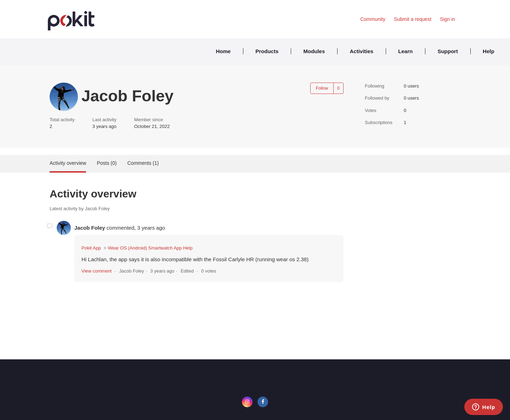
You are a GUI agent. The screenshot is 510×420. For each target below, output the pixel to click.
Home (223, 51)
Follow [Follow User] (322, 88)
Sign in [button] (447, 19)
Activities (361, 51)
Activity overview (68, 163)
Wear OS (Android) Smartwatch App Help (150, 248)
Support (448, 51)
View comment (97, 271)
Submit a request (413, 19)
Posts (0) (107, 163)
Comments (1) (143, 163)
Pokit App (91, 248)
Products (267, 51)
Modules (314, 51)
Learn (405, 51)
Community (373, 19)
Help (489, 51)
